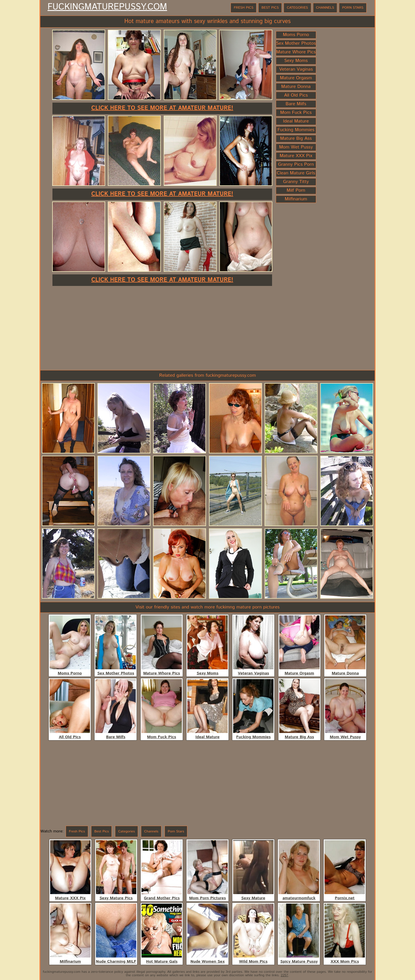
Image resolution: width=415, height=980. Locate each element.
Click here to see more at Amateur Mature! (162, 108)
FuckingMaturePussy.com (107, 7)
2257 (284, 975)
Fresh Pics (244, 8)
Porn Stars (353, 8)
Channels (325, 8)
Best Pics (270, 8)
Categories (297, 8)
